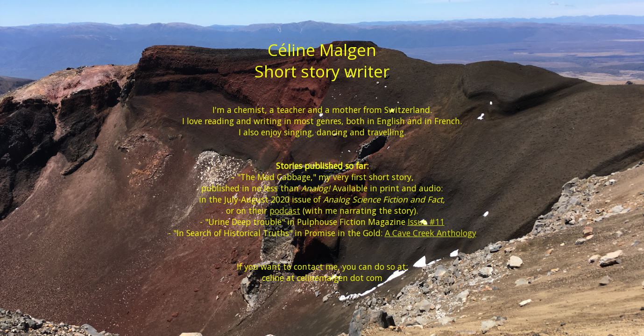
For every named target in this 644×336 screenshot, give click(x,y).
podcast (285, 210)
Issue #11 (426, 222)
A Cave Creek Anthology (431, 233)
